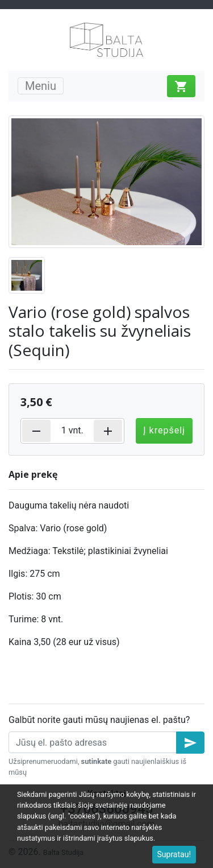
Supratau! (174, 854)
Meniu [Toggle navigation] (41, 86)
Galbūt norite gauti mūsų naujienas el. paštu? (99, 720)
